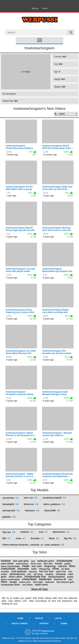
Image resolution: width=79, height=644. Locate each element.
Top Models (39, 490)
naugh (13, 582)
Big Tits (70, 538)
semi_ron (31, 498)
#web (26, 566)
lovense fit (60, 579)
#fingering (45, 569)
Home (20, 618)
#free (56, 569)
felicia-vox (31, 504)
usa (33, 561)
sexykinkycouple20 (54, 498)
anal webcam (19, 571)
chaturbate (29, 579)
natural (62, 566)
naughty (49, 574)
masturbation (56, 577)
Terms (64, 623)
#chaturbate (65, 561)
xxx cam (38, 582)
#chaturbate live (35, 577)
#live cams (15, 577)
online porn (25, 582)
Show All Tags (39, 589)
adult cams (41, 585)
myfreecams (22, 564)
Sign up (35, 8)
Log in (45, 8)
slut (70, 579)
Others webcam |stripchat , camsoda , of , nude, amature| (33, 545)
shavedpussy (17, 574)
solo (34, 569)
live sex (48, 564)
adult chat (61, 572)
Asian (21, 538)
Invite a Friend (20, 623)
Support (44, 623)
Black (54, 538)
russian (5, 571)
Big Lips (9, 532)
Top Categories (40, 524)
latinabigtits (11, 504)
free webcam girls (65, 582)
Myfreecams (61, 532)
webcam (50, 582)
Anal (43, 532)
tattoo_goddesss (54, 504)
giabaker (9, 517)
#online (6, 561)
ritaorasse (32, 511)
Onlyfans (27, 532)
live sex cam (46, 571)
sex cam (37, 566)
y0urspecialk (11, 511)
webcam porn (46, 561)
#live (4, 582)
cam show (7, 563)
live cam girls (21, 561)
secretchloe (10, 498)
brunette (23, 569)
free (29, 574)
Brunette (37, 538)
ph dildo (65, 569)
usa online (27, 585)
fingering (50, 566)
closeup (61, 574)
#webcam (45, 579)
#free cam (36, 564)
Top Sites (39, 552)
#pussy (33, 571)
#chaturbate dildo (10, 585)
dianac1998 (52, 511)
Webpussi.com (48, 631)
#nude (58, 564)
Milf (6, 538)
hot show (38, 574)
